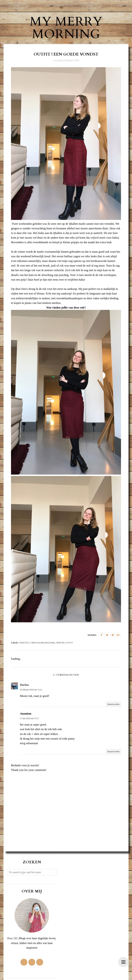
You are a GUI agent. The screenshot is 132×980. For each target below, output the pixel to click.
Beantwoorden (113, 704)
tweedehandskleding (43, 643)
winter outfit (65, 643)
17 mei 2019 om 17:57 (29, 718)
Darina (24, 685)
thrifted (24, 643)
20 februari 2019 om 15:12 (31, 690)
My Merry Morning (66, 28)
